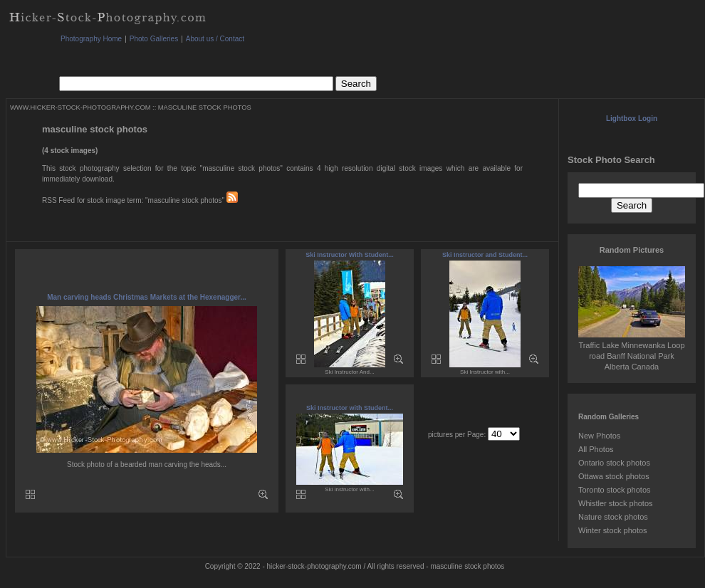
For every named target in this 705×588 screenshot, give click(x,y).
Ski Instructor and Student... (485, 255)
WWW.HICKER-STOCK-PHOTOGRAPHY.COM (80, 107)
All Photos (596, 449)
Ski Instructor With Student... (349, 255)
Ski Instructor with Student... (350, 408)
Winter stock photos (613, 530)
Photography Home (91, 39)
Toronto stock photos (615, 490)
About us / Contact (215, 39)
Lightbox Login (632, 119)
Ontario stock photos (614, 463)
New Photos (599, 436)
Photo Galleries (154, 39)
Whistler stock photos (616, 503)
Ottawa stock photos (614, 476)
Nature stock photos (613, 517)
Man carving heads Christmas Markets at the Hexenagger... (147, 297)
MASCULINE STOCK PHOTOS (205, 107)
